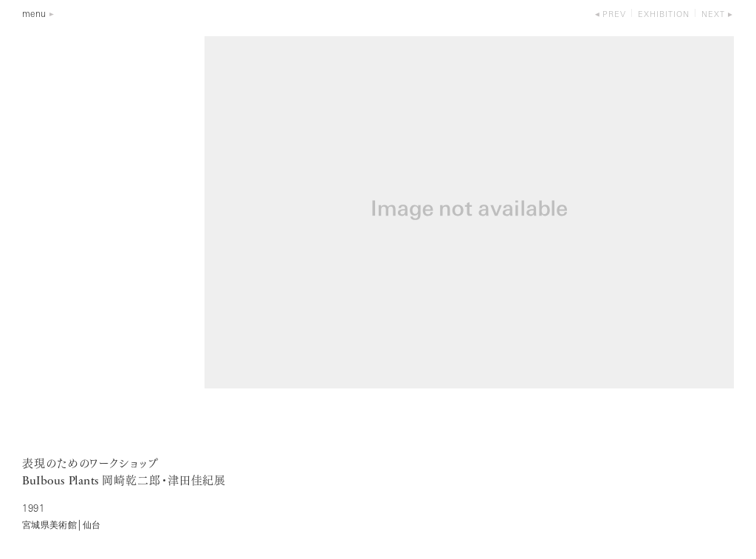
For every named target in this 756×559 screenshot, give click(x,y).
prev (614, 15)
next (713, 15)
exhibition (664, 15)
